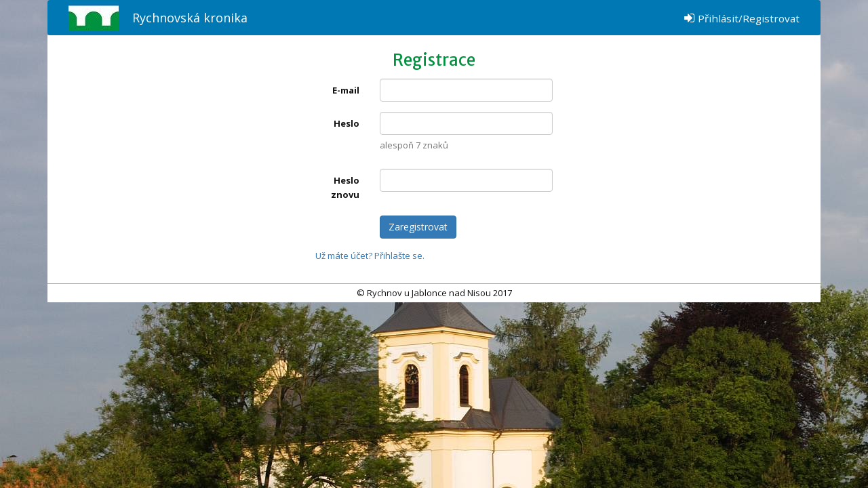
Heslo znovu (345, 187)
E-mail (346, 90)
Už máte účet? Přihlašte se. (370, 256)
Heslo (347, 123)
